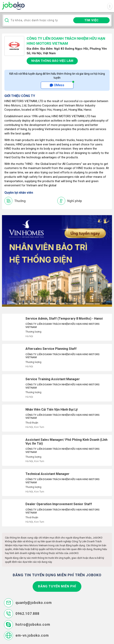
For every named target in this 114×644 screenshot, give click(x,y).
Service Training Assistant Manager (57, 388)
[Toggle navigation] (110, 6)
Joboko (13, 6)
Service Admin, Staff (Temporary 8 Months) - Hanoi (57, 327)
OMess (57, 85)
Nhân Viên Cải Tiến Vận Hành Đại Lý (57, 418)
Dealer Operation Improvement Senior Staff (57, 513)
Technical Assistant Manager (57, 483)
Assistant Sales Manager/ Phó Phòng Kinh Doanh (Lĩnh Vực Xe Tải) (57, 450)
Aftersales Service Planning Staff (57, 357)
